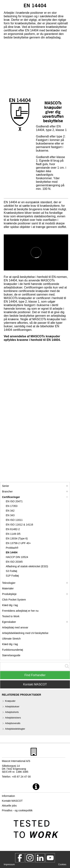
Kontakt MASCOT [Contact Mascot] (35, 684)
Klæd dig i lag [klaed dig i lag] (10, 605)
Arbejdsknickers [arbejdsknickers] (13, 718)
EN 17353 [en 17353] (12, 506)
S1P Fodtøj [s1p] (12, 576)
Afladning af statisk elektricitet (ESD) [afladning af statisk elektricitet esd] (27, 566)
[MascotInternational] (50, 858)
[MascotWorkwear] (20, 858)
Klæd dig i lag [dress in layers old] (10, 644)
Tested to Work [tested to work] (11, 616)
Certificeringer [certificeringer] (11, 497)
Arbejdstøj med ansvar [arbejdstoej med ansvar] (15, 627)
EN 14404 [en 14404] (12, 552)
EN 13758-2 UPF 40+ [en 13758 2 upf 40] (18, 543)
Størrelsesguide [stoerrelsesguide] (11, 655)
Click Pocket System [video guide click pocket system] (14, 600)
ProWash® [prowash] (12, 548)
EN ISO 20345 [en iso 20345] (14, 562)
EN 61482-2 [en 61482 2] (13, 529)
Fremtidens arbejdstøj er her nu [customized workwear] (20, 611)
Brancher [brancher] (7, 491)
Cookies (62, 864)
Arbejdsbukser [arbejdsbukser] (12, 707)
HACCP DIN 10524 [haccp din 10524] (17, 557)
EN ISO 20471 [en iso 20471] (14, 501)
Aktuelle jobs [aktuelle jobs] (9, 806)
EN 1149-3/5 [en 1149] (13, 534)
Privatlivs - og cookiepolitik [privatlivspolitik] (17, 810)
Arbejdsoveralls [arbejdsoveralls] (13, 723)
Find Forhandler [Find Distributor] (35, 675)
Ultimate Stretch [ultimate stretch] (11, 639)
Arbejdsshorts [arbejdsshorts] (12, 712)
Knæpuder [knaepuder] (10, 701)
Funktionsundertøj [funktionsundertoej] (13, 650)
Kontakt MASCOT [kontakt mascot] (12, 801)
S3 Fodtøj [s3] (11, 571)
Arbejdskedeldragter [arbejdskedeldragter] (15, 729)
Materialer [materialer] (8, 588)
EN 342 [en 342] (10, 511)
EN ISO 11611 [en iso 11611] (14, 520)
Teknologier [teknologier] (9, 583)
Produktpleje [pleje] (9, 594)
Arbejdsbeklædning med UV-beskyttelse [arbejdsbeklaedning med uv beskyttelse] (25, 633)
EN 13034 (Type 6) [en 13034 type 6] (17, 538)
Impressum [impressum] (9, 864)
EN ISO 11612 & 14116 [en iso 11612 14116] (19, 525)
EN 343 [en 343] (10, 515)
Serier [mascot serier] (6, 486)
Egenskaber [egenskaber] (9, 622)
